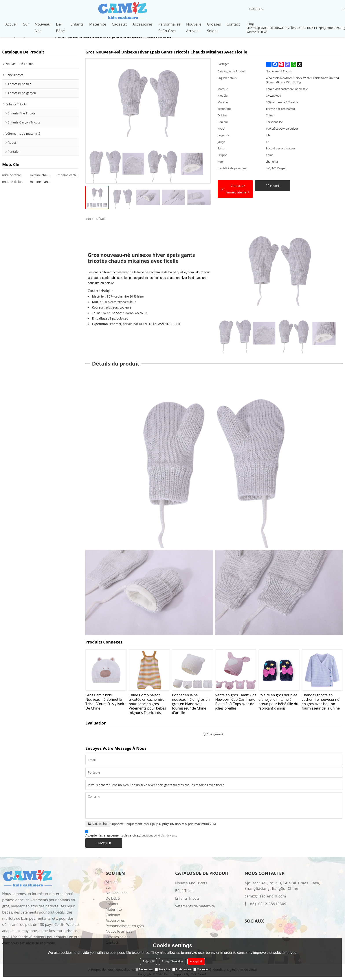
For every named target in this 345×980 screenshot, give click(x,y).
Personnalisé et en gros (169, 27)
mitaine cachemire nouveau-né (68, 175)
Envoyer (104, 843)
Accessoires (142, 24)
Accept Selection (172, 961)
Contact (233, 24)
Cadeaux (119, 24)
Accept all (196, 961)
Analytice (162, 969)
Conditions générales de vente (159, 836)
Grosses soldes (214, 27)
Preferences (182, 969)
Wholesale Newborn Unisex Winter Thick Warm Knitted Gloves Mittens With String (302, 80)
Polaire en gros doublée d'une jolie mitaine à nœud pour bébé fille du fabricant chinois (278, 701)
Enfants (77, 24)
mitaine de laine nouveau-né (13, 182)
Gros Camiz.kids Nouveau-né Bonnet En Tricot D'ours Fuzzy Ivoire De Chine (106, 701)
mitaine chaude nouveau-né (40, 175)
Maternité (98, 24)
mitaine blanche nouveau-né (40, 182)
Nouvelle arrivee (194, 27)
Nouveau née (43, 27)
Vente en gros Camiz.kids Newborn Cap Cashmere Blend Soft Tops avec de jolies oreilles (236, 701)
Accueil (12, 24)
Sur (26, 24)
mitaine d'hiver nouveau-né (13, 175)
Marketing (201, 969)
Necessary (144, 969)
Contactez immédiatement (238, 189)
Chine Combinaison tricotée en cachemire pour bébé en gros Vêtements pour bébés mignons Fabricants (147, 704)
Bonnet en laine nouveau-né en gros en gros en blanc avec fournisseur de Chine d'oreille (191, 704)
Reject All (149, 961)
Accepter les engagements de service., (131, 834)
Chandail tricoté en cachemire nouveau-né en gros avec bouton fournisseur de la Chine (321, 701)
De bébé (60, 27)
